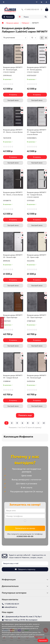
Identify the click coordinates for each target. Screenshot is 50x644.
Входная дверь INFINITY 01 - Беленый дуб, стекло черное (13, 70)
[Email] (25, 563)
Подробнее (39, 637)
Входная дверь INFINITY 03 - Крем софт (37, 256)
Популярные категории (25, 593)
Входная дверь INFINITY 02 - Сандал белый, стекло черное (37, 195)
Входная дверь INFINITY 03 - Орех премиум (37, 316)
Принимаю (43, 640)
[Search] (35, 17)
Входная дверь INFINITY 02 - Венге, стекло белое (13, 194)
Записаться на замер (25, 528)
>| (44, 423)
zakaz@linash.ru (11, 607)
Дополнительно (25, 586)
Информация (25, 580)
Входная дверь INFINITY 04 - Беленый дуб (37, 377)
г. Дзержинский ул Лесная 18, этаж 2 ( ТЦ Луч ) (23, 617)
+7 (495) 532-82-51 (30, 9)
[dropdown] (4, 2)
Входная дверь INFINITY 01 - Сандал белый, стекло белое (37, 132)
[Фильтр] (2, 323)
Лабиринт (25, 23)
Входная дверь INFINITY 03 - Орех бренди (13, 316)
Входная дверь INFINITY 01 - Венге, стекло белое (13, 131)
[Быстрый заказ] (13, 100)
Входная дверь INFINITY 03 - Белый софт (13, 256)
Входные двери (13, 23)
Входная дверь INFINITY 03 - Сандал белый (13, 377)
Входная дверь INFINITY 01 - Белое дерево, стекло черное (37, 70)
